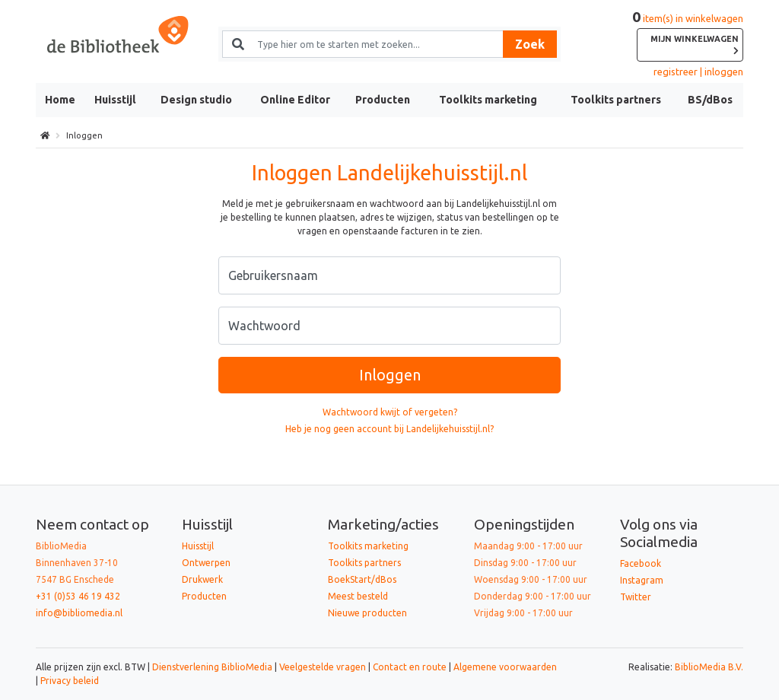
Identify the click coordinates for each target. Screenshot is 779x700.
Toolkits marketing (488, 100)
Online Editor (295, 100)
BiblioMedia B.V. (709, 667)
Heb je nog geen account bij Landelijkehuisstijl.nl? (389, 429)
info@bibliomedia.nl (79, 613)
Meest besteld (358, 596)
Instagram (642, 580)
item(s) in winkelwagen (688, 37)
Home (60, 100)
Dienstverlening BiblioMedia (213, 667)
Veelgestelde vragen (323, 667)
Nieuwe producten (367, 613)
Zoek (530, 44)
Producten (383, 100)
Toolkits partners (616, 100)
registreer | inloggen (698, 72)
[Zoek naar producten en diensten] (374, 44)
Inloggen (390, 375)
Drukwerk (202, 579)
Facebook (641, 563)
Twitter (636, 597)
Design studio (196, 100)
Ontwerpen (206, 563)
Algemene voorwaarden (505, 667)
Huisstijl (115, 100)
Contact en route (410, 667)
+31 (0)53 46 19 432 (78, 596)
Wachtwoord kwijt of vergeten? (390, 412)
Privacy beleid (70, 681)
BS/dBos (710, 100)
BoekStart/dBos (362, 579)
